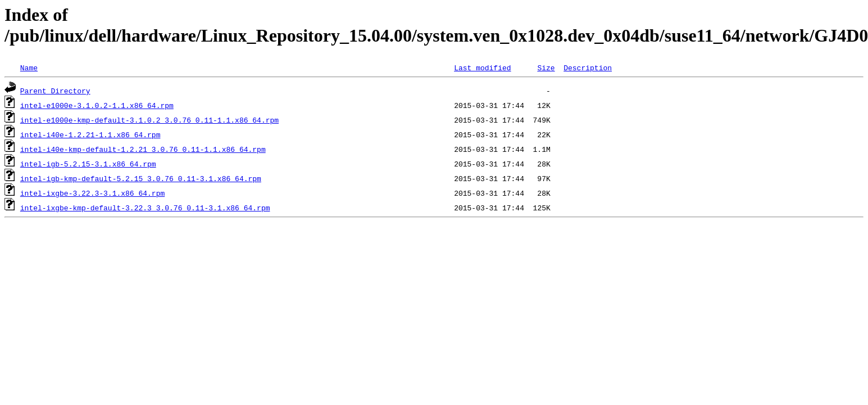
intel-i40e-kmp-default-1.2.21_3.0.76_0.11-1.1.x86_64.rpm (143, 149)
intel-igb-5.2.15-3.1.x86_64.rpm (88, 164)
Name (29, 67)
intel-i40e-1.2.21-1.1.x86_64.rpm (90, 134)
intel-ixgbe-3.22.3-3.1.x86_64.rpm (92, 193)
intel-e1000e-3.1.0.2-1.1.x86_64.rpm (97, 105)
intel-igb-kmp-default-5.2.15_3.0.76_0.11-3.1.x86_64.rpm (141, 178)
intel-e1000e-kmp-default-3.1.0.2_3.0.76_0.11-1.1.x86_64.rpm (149, 120)
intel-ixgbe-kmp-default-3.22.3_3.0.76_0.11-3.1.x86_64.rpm (145, 208)
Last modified (482, 67)
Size (546, 67)
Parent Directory (55, 91)
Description (588, 67)
